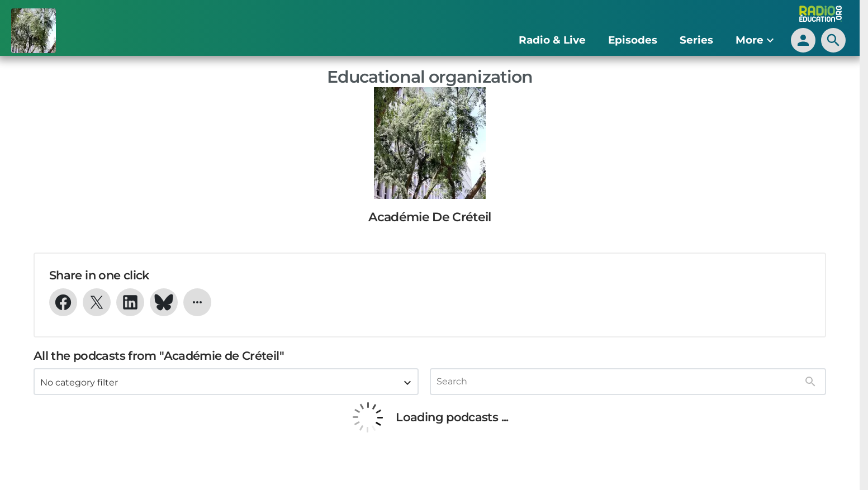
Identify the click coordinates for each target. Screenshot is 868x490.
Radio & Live (552, 40)
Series (696, 40)
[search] (833, 40)
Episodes (633, 40)
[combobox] (226, 382)
